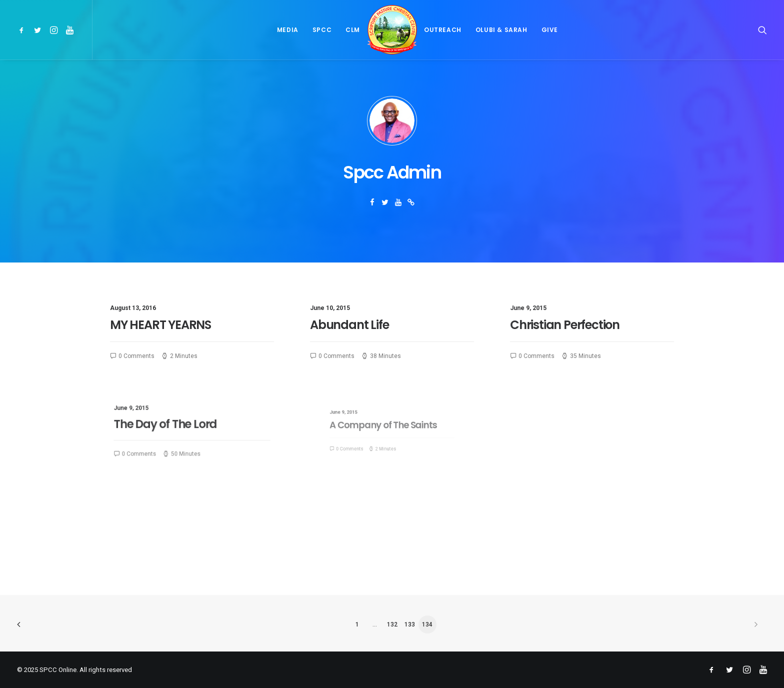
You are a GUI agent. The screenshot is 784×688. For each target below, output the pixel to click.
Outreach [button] (443, 30)
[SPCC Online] (392, 30)
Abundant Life (349, 325)
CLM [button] (353, 30)
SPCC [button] (322, 30)
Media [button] (288, 30)
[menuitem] (23, 30)
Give (550, 30)
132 (392, 624)
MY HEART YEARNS (160, 325)
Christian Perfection (567, 325)
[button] (23, 30)
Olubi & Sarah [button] (501, 30)
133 (410, 624)
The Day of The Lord (174, 425)
